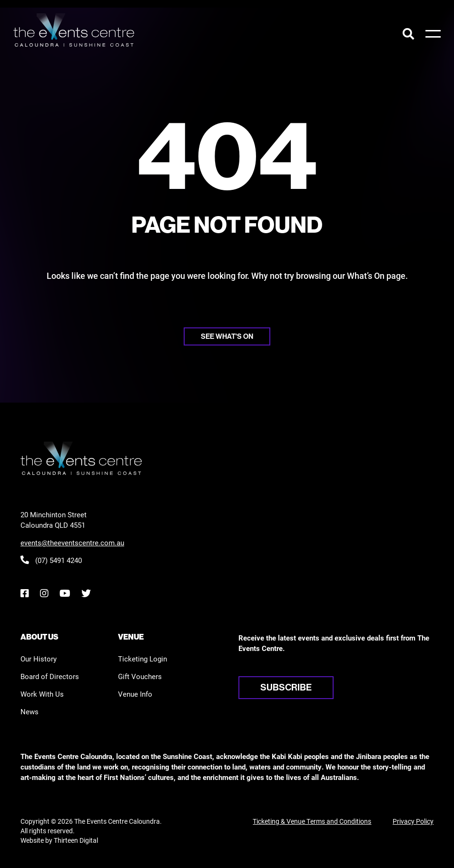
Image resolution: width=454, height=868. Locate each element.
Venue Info (135, 694)
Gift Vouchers (140, 676)
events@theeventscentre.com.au (72, 542)
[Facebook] (25, 593)
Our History (39, 659)
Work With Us (42, 694)
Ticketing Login (143, 659)
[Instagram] (44, 593)
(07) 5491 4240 (51, 560)
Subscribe (286, 687)
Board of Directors (50, 676)
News (30, 711)
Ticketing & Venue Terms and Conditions (312, 821)
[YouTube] (65, 593)
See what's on (227, 336)
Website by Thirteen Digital (59, 840)
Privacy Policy (413, 821)
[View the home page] (74, 30)
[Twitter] (86, 593)
